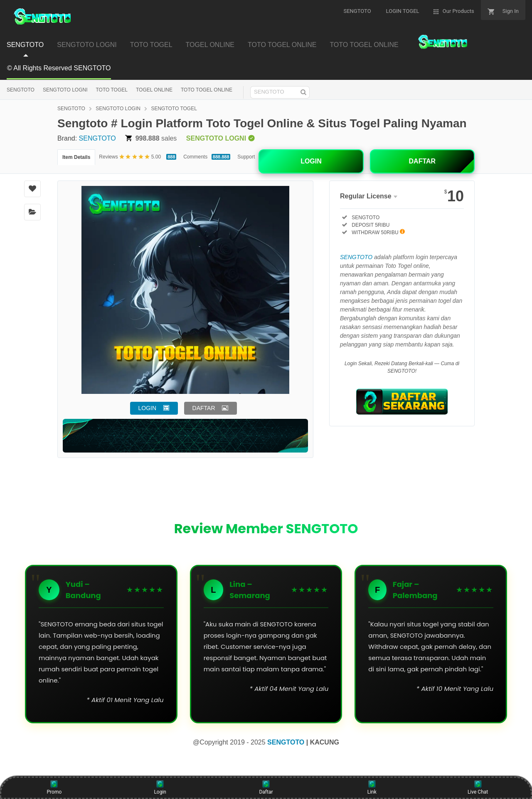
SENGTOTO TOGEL (174, 109)
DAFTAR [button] (204, 408)
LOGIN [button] (148, 408)
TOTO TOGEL (111, 90)
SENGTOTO (21, 90)
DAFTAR (422, 161)
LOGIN (311, 161)
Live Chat (478, 787)
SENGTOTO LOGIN (118, 109)
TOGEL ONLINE (154, 90)
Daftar (266, 787)
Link (372, 787)
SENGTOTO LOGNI (65, 90)
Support (246, 157)
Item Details (76, 157)
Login (160, 787)
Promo (54, 787)
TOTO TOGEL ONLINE (207, 90)
